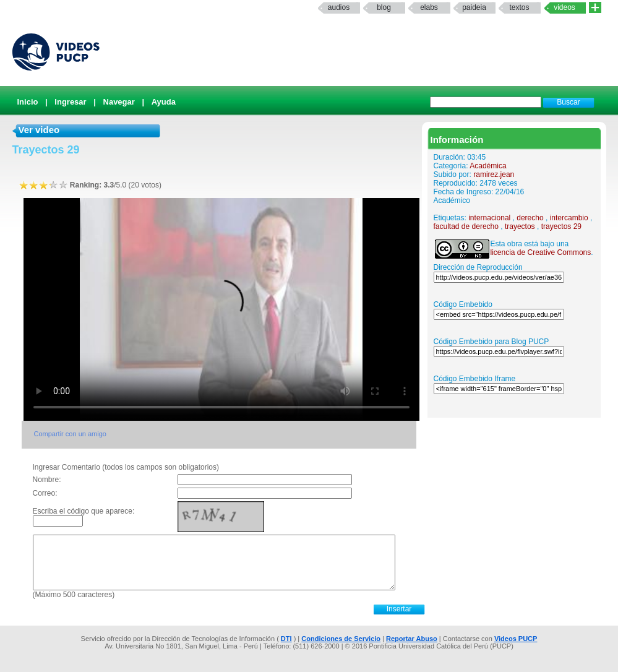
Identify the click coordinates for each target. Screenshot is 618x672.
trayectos (520, 226)
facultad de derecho (466, 226)
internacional (489, 218)
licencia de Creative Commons (541, 252)
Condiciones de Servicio (341, 639)
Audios (339, 7)
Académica (488, 166)
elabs (429, 7)
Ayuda (164, 102)
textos (519, 7)
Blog (384, 7)
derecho (530, 218)
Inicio (28, 102)
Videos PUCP (516, 639)
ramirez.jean (494, 174)
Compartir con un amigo (70, 434)
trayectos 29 (561, 226)
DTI (286, 639)
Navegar (119, 102)
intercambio (569, 218)
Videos (564, 7)
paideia (474, 7)
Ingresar (70, 102)
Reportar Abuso (412, 639)
